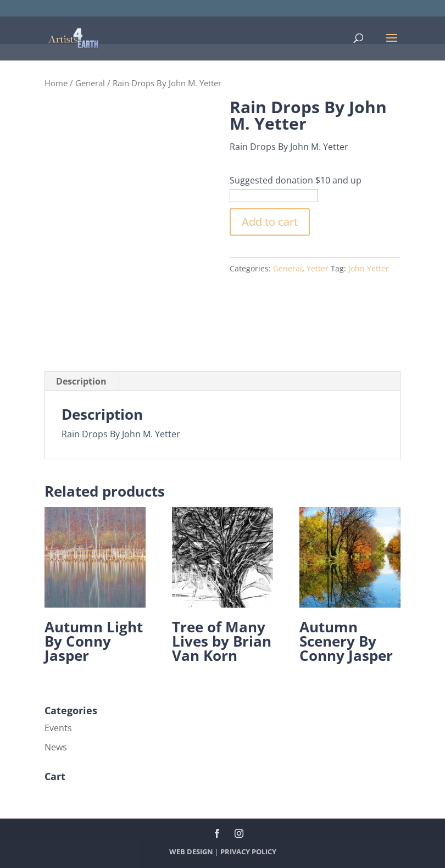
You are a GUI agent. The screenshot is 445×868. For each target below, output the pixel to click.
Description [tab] (81, 381)
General (90, 83)
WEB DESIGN (191, 852)
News (56, 747)
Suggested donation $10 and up (296, 180)
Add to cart (270, 222)
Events (58, 728)
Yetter (318, 268)
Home (56, 83)
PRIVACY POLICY (248, 852)
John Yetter (369, 268)
